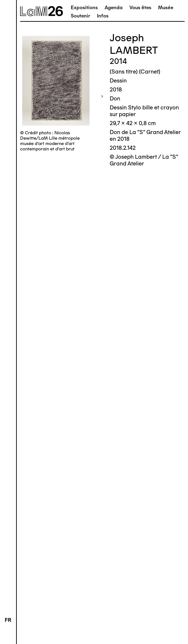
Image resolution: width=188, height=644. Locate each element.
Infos (103, 16)
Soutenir (80, 16)
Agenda (114, 8)
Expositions (84, 8)
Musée (166, 8)
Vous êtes (140, 8)
